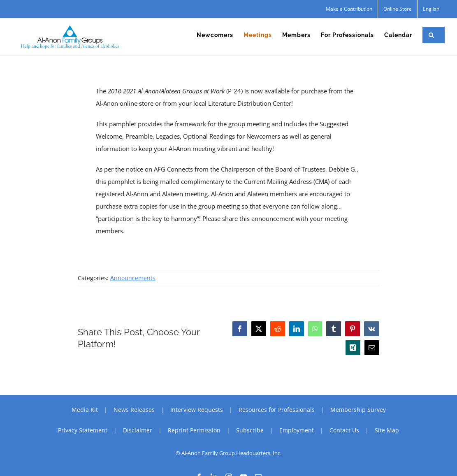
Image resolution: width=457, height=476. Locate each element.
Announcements (133, 278)
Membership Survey (358, 410)
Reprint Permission (194, 430)
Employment (297, 430)
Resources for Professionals (277, 410)
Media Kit (85, 410)
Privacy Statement (83, 430)
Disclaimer (138, 430)
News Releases (134, 410)
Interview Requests (197, 410)
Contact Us (344, 430)
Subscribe (250, 430)
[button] (431, 35)
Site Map (387, 430)
